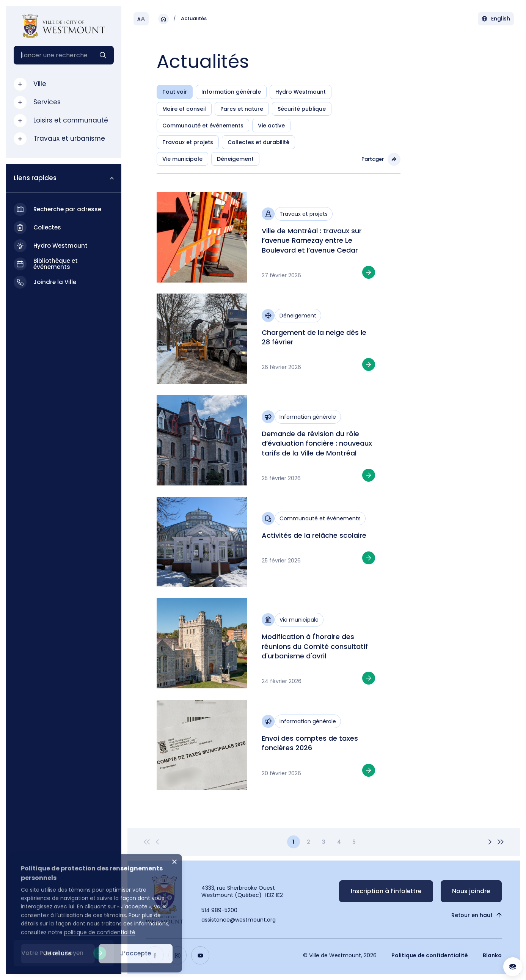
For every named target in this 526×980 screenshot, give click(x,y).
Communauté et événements (203, 126)
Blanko (492, 955)
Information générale (231, 92)
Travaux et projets (188, 142)
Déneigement (235, 159)
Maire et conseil (184, 109)
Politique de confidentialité (430, 955)
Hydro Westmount (301, 92)
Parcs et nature (242, 109)
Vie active (271, 126)
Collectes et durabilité (258, 142)
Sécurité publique (302, 109)
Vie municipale (182, 159)
